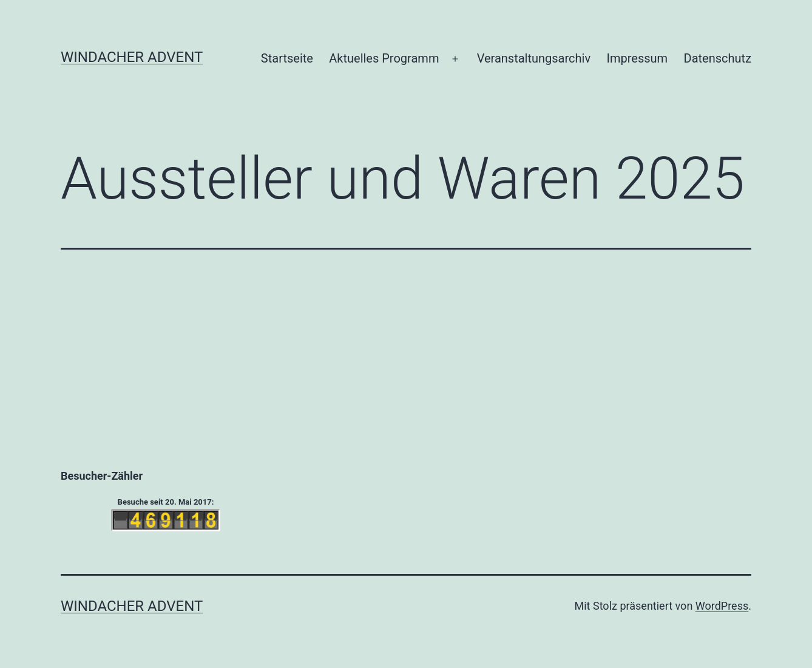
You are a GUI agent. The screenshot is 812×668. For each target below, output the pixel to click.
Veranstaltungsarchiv (534, 58)
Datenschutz (718, 58)
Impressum (638, 58)
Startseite (287, 58)
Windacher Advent (132, 57)
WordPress (722, 606)
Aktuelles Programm (384, 58)
